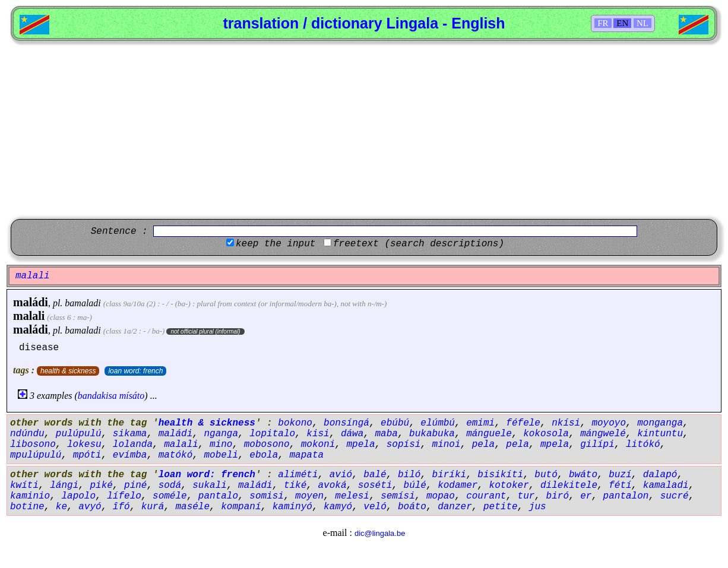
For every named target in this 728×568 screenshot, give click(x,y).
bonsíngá (346, 423)
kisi (318, 434)
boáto (412, 507)
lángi (64, 486)
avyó (90, 507)
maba (387, 434)
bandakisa (97, 396)
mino (221, 445)
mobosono (267, 445)
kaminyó (292, 507)
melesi (352, 496)
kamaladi (666, 486)
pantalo (218, 496)
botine (27, 507)
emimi (480, 423)
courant (486, 496)
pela (483, 445)
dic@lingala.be (380, 533)
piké (101, 486)
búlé (415, 486)
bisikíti (500, 475)
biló (409, 475)
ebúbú (395, 423)
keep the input (276, 244)
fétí (620, 486)
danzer (455, 507)
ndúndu (27, 434)
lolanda (133, 445)
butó (546, 475)
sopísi (404, 445)
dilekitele (569, 486)
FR (603, 23)
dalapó (660, 475)
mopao (441, 496)
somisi (267, 496)
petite (501, 507)
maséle (192, 507)
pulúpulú (79, 434)
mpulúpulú (36, 455)
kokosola (546, 434)
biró (558, 496)
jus (538, 507)
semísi (398, 496)
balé (375, 475)
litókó (643, 445)
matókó (176, 455)
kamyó (338, 507)
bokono (295, 423)
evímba (130, 455)
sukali (210, 486)
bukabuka (432, 434)
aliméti (298, 475)
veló (375, 507)
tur (526, 496)
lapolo (78, 496)
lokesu (84, 445)
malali (29, 316)
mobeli (221, 455)
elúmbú (438, 423)
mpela (361, 445)
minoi (447, 445)
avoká (333, 486)
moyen (309, 496)
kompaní (241, 507)
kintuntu (660, 434)
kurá (153, 507)
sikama (130, 434)
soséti (375, 486)
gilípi (597, 445)
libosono (33, 445)
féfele (523, 423)
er (586, 496)
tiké (295, 486)
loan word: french (135, 371)
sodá (170, 486)
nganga (221, 434)
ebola (264, 455)
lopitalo (272, 434)
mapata (307, 455)
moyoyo (609, 423)
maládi (31, 302)
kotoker (509, 486)
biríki (450, 475)
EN (622, 23)
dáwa (352, 434)
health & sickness (68, 371)
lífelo (124, 496)
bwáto (583, 475)
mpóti (87, 455)
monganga (660, 423)
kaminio (30, 496)
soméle (170, 496)
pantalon (626, 496)
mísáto (132, 396)
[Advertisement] (364, 130)
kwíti (24, 486)
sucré (675, 496)
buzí (620, 475)
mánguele (489, 434)
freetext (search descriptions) (419, 244)
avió (341, 475)
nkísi (566, 423)
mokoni (318, 445)
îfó (121, 507)
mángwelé (603, 434)
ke (61, 507)
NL (642, 23)
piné (135, 486)
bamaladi (83, 303)
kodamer (458, 486)
